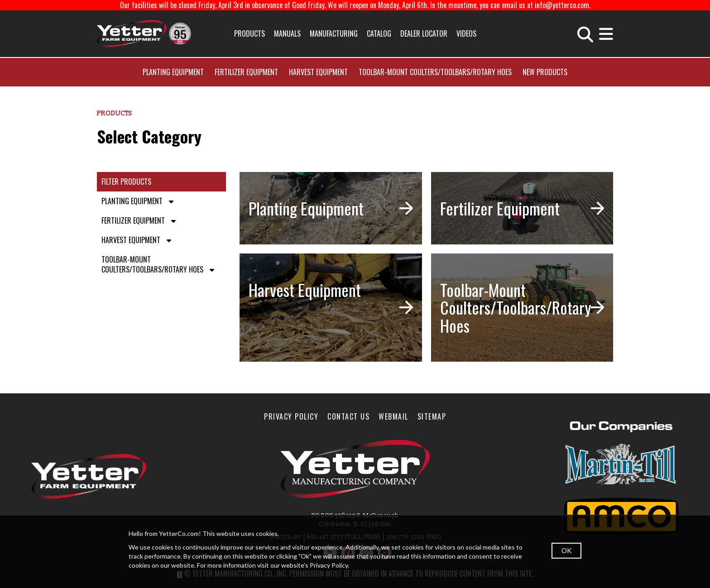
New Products (545, 72)
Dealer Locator (424, 33)
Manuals (287, 33)
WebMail (393, 416)
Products (249, 33)
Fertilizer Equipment (246, 72)
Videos (466, 33)
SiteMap (432, 416)
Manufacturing (334, 33)
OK (566, 550)
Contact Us (348, 416)
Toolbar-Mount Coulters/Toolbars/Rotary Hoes (435, 72)
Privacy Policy (291, 416)
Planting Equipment (173, 72)
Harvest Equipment (318, 72)
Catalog (379, 33)
